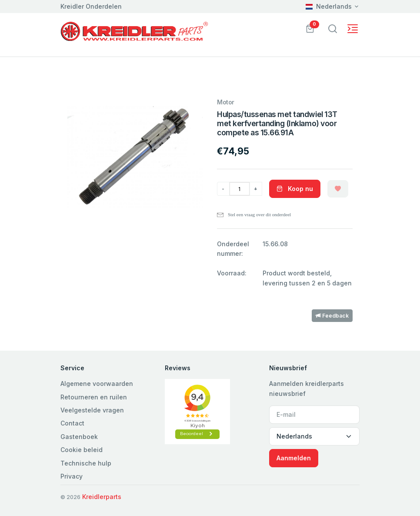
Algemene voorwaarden (97, 384)
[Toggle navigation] (333, 29)
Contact (72, 423)
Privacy (72, 476)
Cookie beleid (82, 450)
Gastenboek (79, 437)
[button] (310, 28)
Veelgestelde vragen (92, 410)
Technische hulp (86, 463)
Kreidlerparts (102, 497)
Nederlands (329, 6)
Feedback (332, 316)
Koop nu (295, 189)
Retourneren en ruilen (94, 397)
